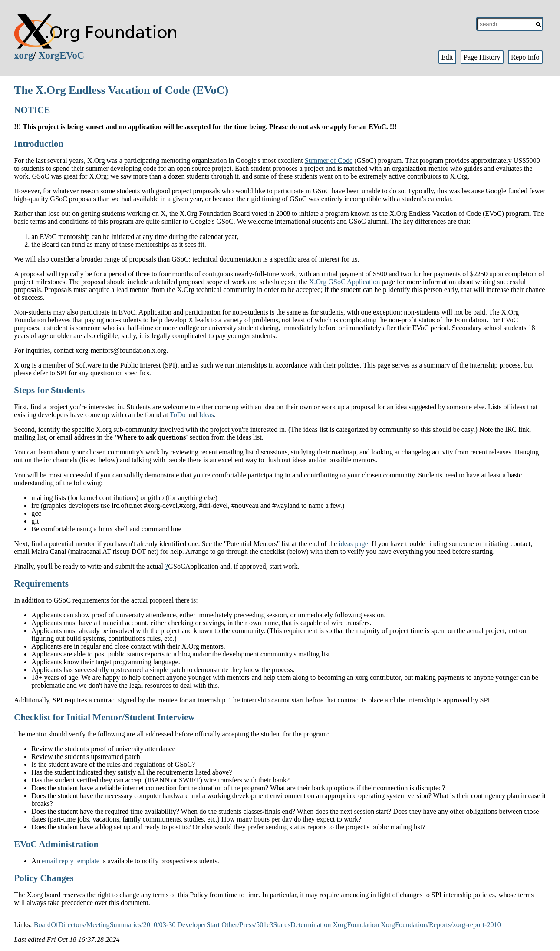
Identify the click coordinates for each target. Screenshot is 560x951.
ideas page (353, 544)
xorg (23, 55)
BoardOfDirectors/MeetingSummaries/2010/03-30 (105, 925)
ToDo (178, 415)
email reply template (71, 861)
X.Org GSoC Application (345, 282)
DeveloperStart (198, 925)
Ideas (207, 415)
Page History (482, 57)
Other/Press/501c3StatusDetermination (276, 925)
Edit (447, 57)
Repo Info (525, 57)
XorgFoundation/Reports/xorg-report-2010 (441, 925)
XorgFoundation (356, 925)
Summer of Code (329, 161)
